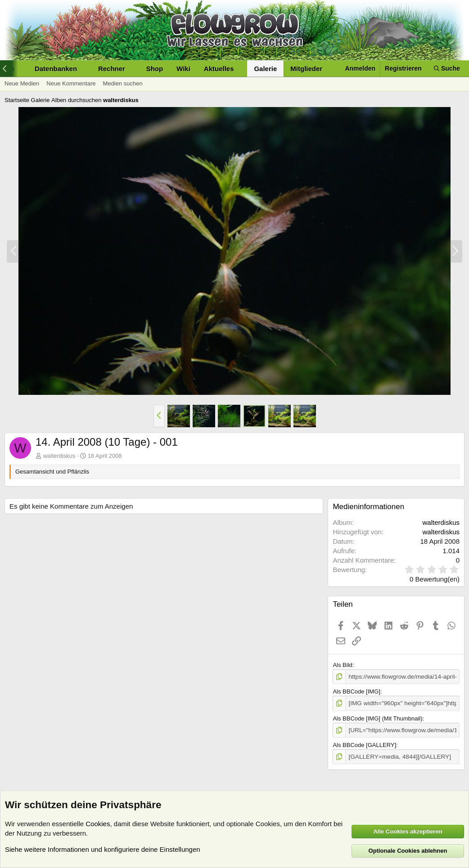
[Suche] (447, 69)
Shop (155, 69)
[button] (22, 69)
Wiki (183, 69)
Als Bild (342, 665)
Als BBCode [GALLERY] (364, 744)
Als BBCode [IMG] (356, 691)
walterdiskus (59, 456)
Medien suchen (122, 83)
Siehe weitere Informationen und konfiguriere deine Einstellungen (103, 849)
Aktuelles (219, 69)
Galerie (265, 69)
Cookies (98, 824)
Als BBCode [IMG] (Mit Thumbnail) (377, 718)
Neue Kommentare (71, 83)
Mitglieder (306, 69)
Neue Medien (22, 83)
